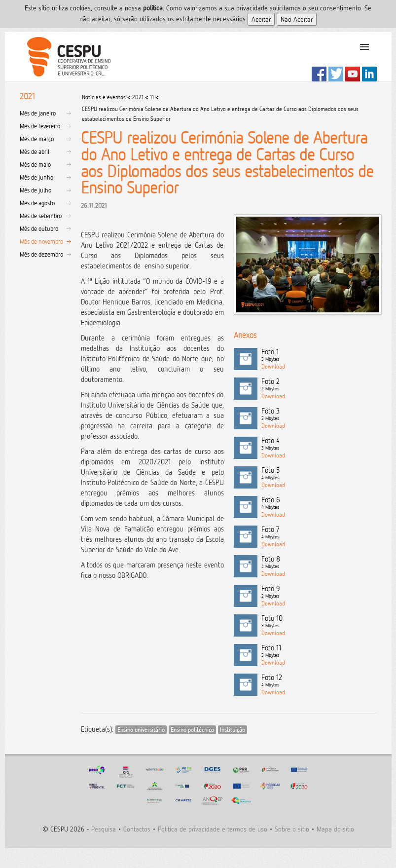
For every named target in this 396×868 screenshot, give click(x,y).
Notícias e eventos (104, 97)
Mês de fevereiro (40, 126)
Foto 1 (319, 355)
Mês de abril (35, 151)
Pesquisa (104, 829)
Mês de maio (35, 164)
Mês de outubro (39, 228)
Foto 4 (319, 444)
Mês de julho (36, 190)
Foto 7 (319, 533)
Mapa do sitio (335, 829)
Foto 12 (319, 681)
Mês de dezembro (41, 254)
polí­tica (153, 8)
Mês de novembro (41, 241)
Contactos (137, 829)
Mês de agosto (37, 203)
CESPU (65, 57)
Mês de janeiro (38, 113)
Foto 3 (319, 415)
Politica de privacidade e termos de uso (213, 829)
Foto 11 (319, 651)
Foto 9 (319, 592)
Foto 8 (319, 563)
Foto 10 (319, 622)
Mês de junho (36, 177)
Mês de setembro (41, 216)
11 (152, 97)
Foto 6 (319, 503)
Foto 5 (319, 474)
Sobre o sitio (292, 829)
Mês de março (37, 139)
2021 (138, 97)
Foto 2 (319, 385)
